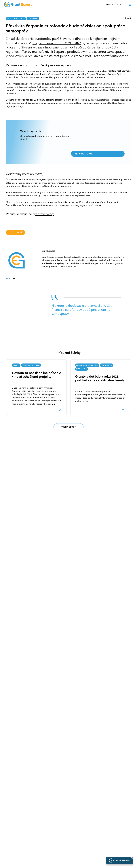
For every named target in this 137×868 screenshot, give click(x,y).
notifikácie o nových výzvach (56, 263)
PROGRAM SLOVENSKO (16, 19)
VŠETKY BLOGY (68, 427)
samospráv (98, 202)
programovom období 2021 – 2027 (56, 43)
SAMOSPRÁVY (33, 19)
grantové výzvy (43, 214)
